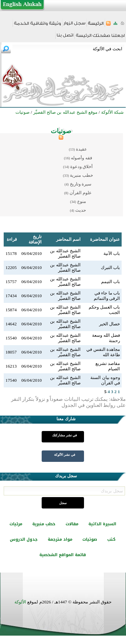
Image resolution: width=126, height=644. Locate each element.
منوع (82, 201)
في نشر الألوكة (65, 455)
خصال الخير (110, 324)
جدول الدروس (24, 539)
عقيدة (81, 149)
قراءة (12, 239)
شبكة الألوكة (112, 112)
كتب (111, 539)
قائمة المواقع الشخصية (63, 555)
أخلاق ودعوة (81, 167)
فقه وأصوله (81, 158)
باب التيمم (111, 282)
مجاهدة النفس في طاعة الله (103, 352)
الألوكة (20, 602)
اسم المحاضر (68, 239)
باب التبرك (110, 267)
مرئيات (16, 524)
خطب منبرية (81, 175)
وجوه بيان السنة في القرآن (105, 380)
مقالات (72, 524)
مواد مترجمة (60, 539)
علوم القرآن (81, 193)
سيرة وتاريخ (81, 184)
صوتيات (90, 539)
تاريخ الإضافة (35, 239)
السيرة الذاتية (102, 524)
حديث (81, 210)
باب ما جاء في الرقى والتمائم (107, 296)
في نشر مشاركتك (65, 435)
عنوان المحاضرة (105, 239)
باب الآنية (112, 253)
